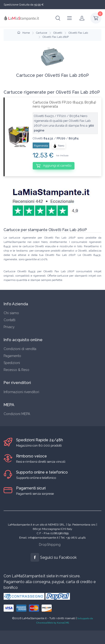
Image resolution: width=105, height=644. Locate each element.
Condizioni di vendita (20, 349)
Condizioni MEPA (17, 414)
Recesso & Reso (16, 370)
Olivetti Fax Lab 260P (56, 37)
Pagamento (12, 356)
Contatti (9, 320)
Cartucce (42, 33)
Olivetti (58, 33)
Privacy (9, 327)
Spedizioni (12, 363)
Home (24, 33)
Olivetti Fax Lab (78, 33)
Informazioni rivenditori (21, 392)
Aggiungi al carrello (54, 166)
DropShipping (50, 545)
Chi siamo (11, 313)
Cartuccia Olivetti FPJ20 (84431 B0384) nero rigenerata (64, 104)
